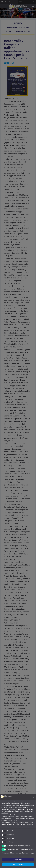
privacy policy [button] (25, 804)
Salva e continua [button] (18, 864)
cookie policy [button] (5, 813)
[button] (34, 797)
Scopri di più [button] (18, 860)
